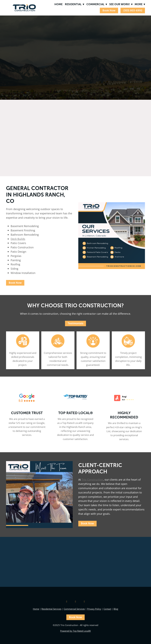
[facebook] (84, 602)
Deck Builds (18, 239)
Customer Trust (27, 413)
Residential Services (51, 609)
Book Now (109, 10)
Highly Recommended (124, 415)
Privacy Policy (94, 609)
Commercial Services (74, 609)
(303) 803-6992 (133, 10)
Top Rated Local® (75, 413)
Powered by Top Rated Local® (75, 631)
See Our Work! (121, 4)
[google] (67, 602)
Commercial (97, 4)
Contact (107, 609)
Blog (116, 609)
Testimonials (75, 323)
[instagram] (75, 602)
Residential (74, 4)
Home (58, 4)
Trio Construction (92, 480)
